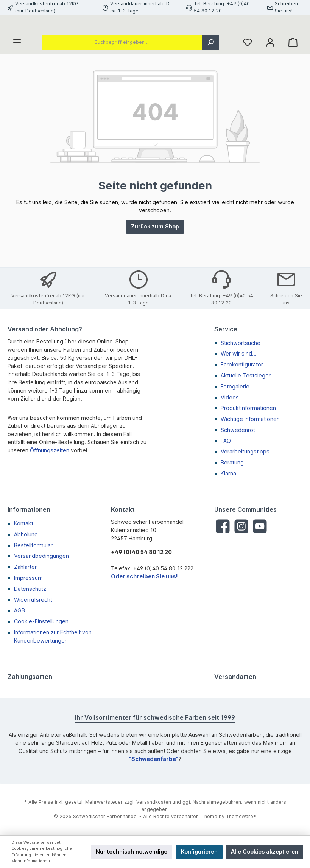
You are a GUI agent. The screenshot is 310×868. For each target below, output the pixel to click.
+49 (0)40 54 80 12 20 (141, 552)
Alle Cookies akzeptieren (265, 852)
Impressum (28, 578)
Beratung (232, 463)
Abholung (26, 534)
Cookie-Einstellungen (41, 621)
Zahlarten (26, 567)
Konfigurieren (199, 852)
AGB (19, 611)
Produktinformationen (248, 408)
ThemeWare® (241, 816)
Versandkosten (154, 802)
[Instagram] (241, 527)
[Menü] (17, 76)
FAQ (226, 441)
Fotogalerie (235, 386)
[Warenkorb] (293, 76)
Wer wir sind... (239, 354)
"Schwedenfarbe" (154, 759)
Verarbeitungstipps (245, 452)
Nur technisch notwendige (132, 852)
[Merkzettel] (248, 76)
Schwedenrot (238, 430)
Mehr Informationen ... (33, 861)
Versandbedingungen (41, 556)
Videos (230, 397)
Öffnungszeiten (50, 450)
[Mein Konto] (270, 76)
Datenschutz (30, 589)
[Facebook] (223, 527)
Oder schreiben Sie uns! (144, 577)
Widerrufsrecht (33, 600)
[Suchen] (210, 76)
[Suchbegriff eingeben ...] (122, 76)
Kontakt (24, 523)
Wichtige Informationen (250, 419)
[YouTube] (260, 527)
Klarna (228, 473)
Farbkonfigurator (242, 364)
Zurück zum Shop (155, 260)
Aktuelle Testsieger (246, 375)
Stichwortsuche (241, 343)
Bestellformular (33, 545)
